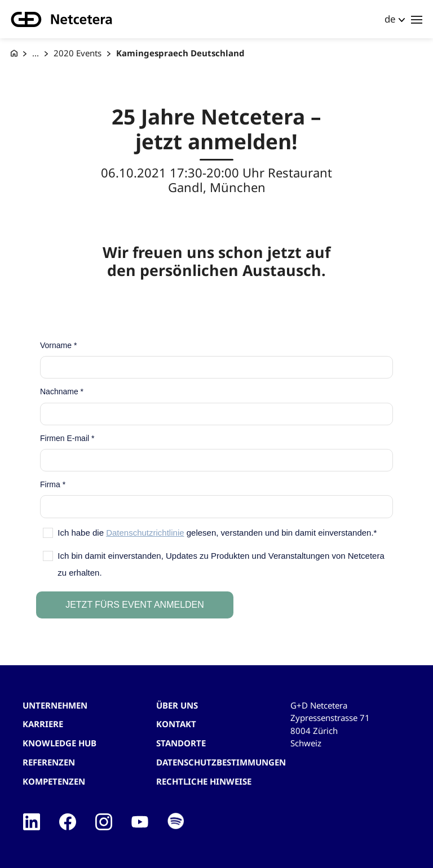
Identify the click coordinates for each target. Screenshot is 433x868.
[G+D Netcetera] (14, 53)
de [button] (390, 19)
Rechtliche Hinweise (204, 781)
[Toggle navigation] (417, 19)
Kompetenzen (54, 781)
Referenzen (49, 762)
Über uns (177, 705)
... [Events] (36, 53)
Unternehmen (55, 705)
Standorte (181, 743)
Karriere (43, 724)
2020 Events (78, 53)
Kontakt (176, 724)
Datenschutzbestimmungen (221, 762)
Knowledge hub (59, 743)
